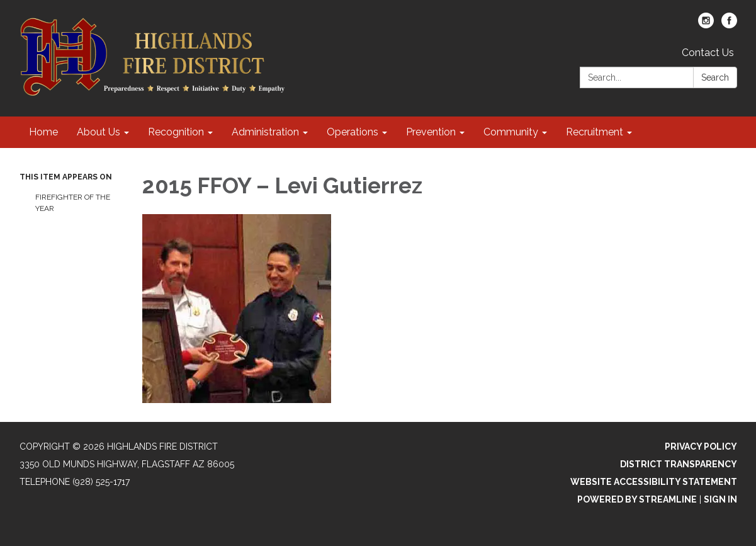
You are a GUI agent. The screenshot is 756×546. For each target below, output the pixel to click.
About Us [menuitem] (99, 132)
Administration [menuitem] (265, 132)
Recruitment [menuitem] (595, 132)
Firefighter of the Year (73, 203)
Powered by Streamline (637, 499)
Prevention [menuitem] (431, 132)
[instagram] (706, 25)
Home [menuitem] (43, 132)
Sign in (720, 499)
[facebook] (729, 25)
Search (715, 77)
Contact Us (708, 53)
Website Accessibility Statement (654, 482)
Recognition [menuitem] (176, 132)
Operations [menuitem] (353, 132)
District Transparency (679, 464)
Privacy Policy (701, 446)
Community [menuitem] (511, 132)
